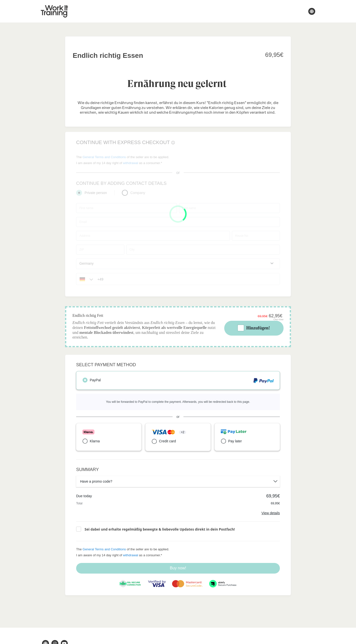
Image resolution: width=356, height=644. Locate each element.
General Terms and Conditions (104, 549)
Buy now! (178, 568)
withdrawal (130, 555)
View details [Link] (271, 513)
